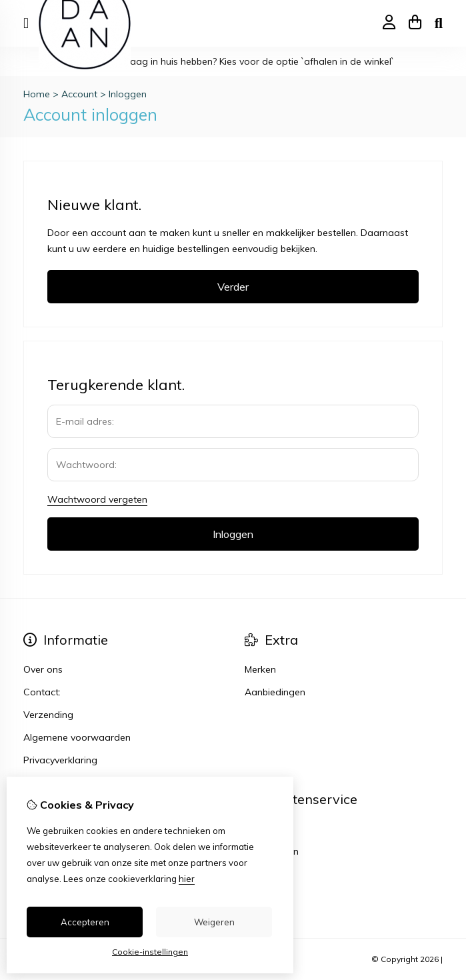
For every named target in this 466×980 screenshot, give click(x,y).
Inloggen (128, 94)
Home (37, 94)
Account (79, 94)
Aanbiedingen (275, 692)
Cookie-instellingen (150, 952)
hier (187, 879)
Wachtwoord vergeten (97, 499)
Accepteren (85, 922)
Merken (260, 669)
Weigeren (214, 922)
